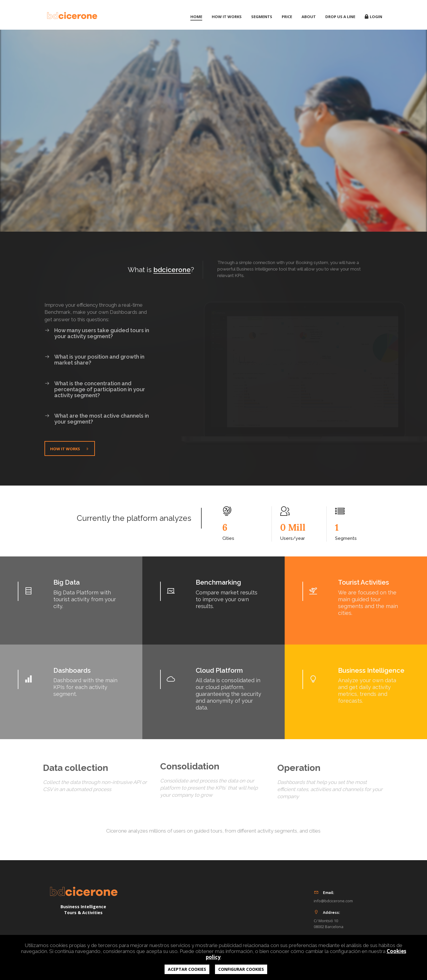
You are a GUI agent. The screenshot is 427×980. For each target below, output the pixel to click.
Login (373, 17)
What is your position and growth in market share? (94, 356)
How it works (227, 17)
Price (287, 17)
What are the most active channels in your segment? (97, 415)
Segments (262, 17)
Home (196, 17)
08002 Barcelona (329, 927)
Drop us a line (340, 17)
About (309, 17)
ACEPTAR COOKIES (187, 969)
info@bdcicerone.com (333, 901)
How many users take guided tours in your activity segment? (97, 330)
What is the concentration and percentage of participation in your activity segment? (95, 386)
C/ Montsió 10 (326, 921)
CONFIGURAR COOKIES (241, 969)
